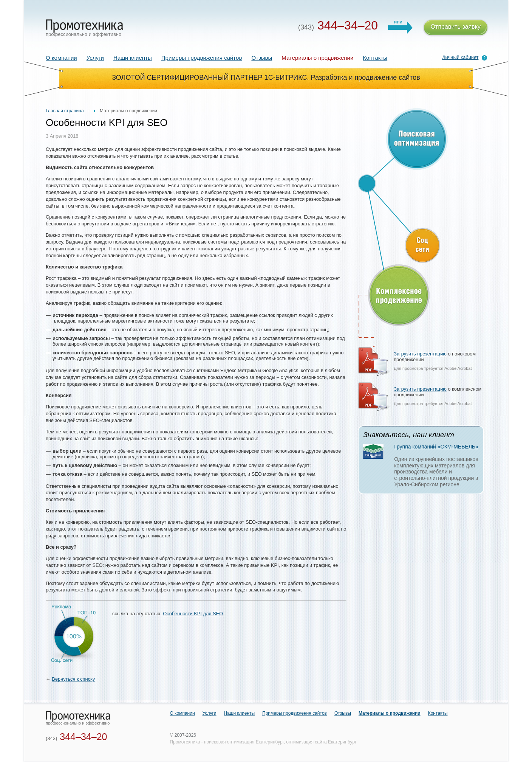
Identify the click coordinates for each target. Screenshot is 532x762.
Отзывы (262, 58)
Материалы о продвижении (390, 713)
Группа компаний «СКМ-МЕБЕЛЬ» (436, 447)
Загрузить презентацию (420, 354)
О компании (61, 58)
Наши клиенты (133, 58)
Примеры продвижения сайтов (202, 58)
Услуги (95, 58)
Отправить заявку (456, 28)
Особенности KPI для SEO (193, 614)
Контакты (375, 58)
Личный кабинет (460, 57)
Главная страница (65, 111)
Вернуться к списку (73, 679)
